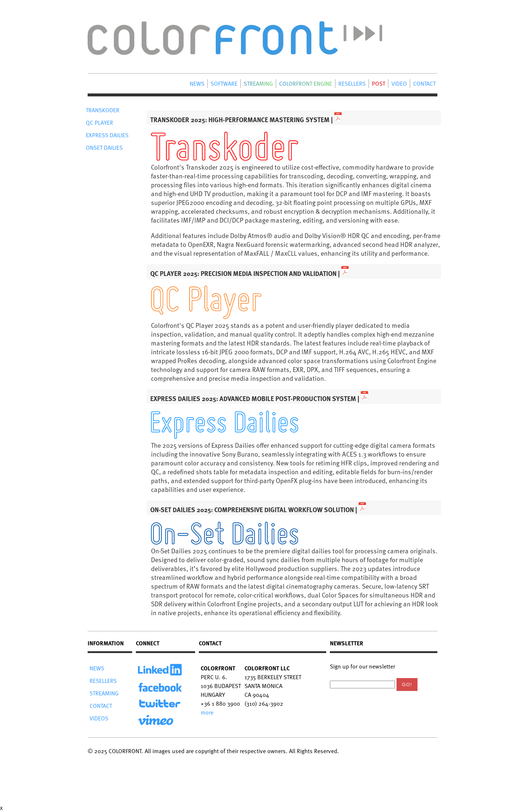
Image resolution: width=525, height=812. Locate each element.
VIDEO (399, 84)
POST (378, 84)
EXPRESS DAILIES (107, 135)
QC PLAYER (99, 123)
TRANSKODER (103, 110)
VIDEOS (99, 718)
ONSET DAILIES (104, 148)
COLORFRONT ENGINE (306, 84)
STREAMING (258, 84)
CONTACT (424, 84)
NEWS (197, 84)
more (207, 712)
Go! (407, 685)
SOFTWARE (224, 84)
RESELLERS (352, 84)
